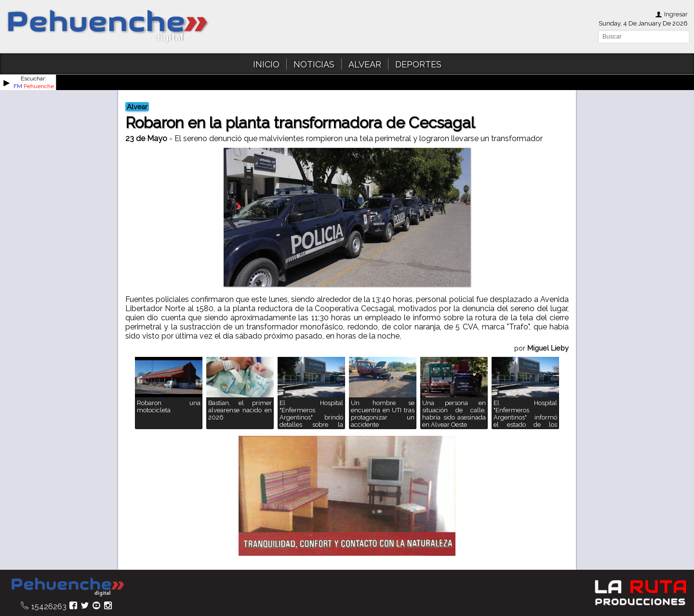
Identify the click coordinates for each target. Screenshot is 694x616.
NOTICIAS (314, 64)
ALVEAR (365, 64)
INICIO (266, 64)
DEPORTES (418, 64)
